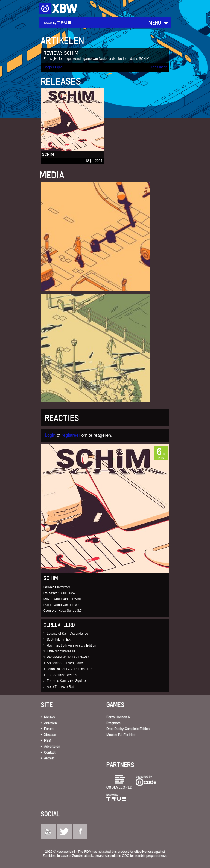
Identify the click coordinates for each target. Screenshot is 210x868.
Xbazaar (50, 735)
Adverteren (52, 747)
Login (50, 435)
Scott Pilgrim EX (59, 640)
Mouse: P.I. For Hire (121, 735)
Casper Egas (53, 67)
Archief (49, 758)
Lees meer (159, 67)
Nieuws (49, 717)
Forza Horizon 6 (118, 717)
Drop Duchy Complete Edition (128, 729)
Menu (155, 23)
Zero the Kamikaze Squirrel (67, 681)
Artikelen (50, 723)
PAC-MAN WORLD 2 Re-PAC (68, 657)
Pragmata (113, 723)
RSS (47, 741)
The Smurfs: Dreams (62, 675)
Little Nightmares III (61, 651)
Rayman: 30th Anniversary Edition (72, 646)
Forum (49, 729)
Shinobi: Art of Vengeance (66, 663)
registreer (71, 435)
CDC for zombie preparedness (144, 856)
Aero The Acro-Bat (60, 687)
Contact (50, 753)
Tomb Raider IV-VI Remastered (69, 669)
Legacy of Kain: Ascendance (67, 634)
